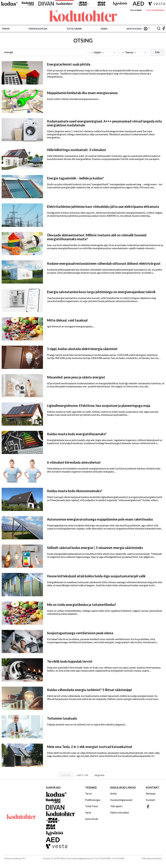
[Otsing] (159, 29)
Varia (104, 29)
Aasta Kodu (134, 29)
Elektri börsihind (119, 812)
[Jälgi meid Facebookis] (164, 29)
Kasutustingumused (121, 800)
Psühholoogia (38, 29)
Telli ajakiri (136, 10)
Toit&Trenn (74, 29)
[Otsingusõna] (44, 52)
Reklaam (151, 793)
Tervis (6, 29)
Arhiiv (114, 793)
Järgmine (99, 775)
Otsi (157, 52)
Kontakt (151, 800)
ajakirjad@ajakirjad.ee (83, 858)
